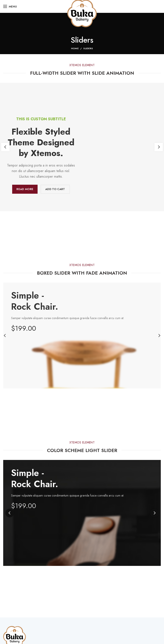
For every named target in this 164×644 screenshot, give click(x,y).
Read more (25, 189)
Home (75, 48)
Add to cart (55, 189)
